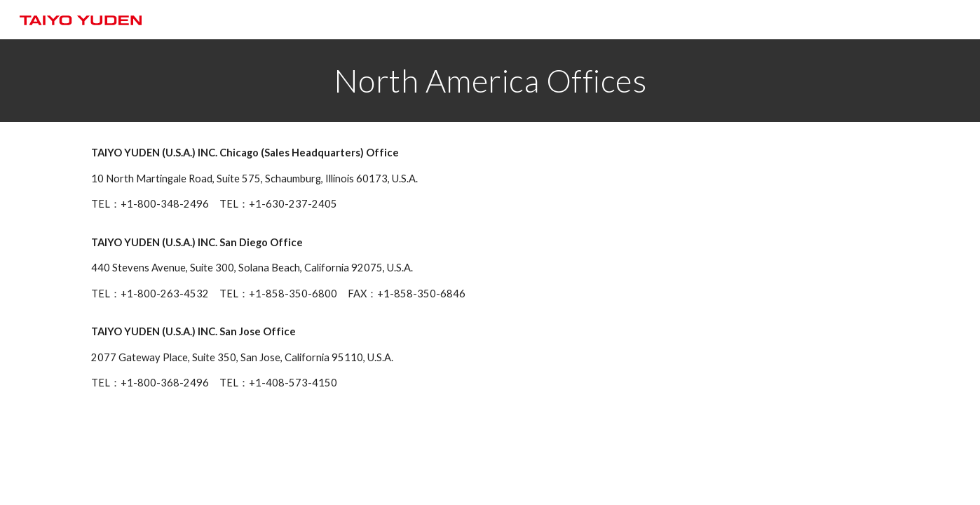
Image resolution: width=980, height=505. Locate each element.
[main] (490, 81)
